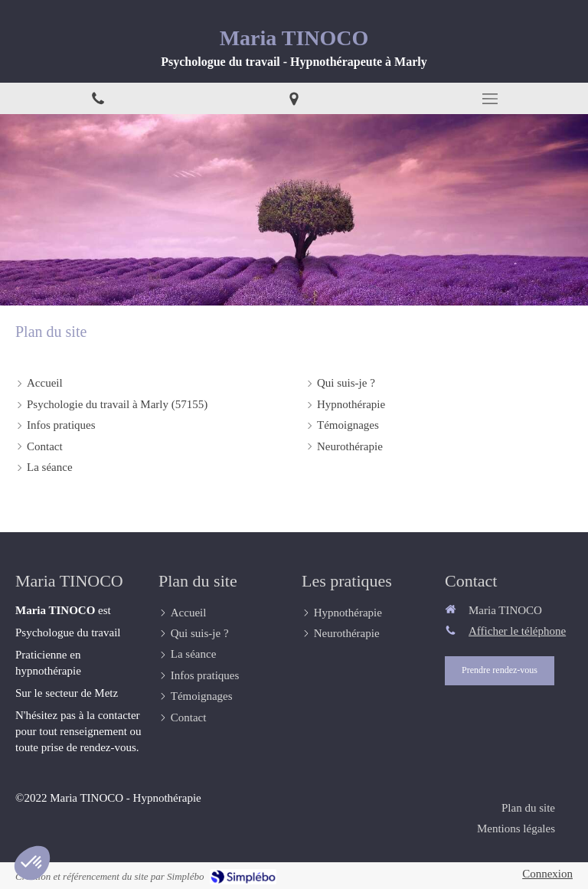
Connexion (547, 874)
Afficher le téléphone (517, 631)
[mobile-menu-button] (490, 99)
